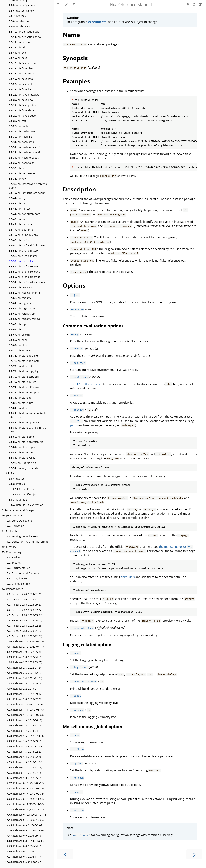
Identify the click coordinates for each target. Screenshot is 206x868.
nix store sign (21, 452)
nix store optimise (24, 422)
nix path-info (21, 230)
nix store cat (21, 366)
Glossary (9, 547)
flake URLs (128, 577)
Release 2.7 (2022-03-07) (24, 662)
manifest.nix (25, 489)
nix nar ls (19, 219)
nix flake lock (21, 89)
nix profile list (21, 261)
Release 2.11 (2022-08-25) (24, 641)
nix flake (18, 58)
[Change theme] (66, 4)
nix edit (18, 47)
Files (11, 473)
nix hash (18, 126)
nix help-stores (22, 173)
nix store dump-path (26, 392)
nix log (17, 198)
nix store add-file (23, 356)
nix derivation (21, 26)
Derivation (15, 526)
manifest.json (25, 494)
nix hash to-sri (22, 163)
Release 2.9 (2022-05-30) (24, 652)
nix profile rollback (24, 272)
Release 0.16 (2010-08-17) (24, 783)
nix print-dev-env (23, 235)
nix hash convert (23, 131)
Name (71, 35)
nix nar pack (21, 224)
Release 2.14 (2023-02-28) (24, 626)
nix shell (18, 340)
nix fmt (17, 121)
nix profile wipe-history (27, 282)
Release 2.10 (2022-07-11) (24, 647)
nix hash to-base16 (25, 147)
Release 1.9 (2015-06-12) (24, 720)
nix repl (18, 324)
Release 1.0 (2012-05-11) (24, 778)
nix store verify (22, 458)
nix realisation (22, 287)
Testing (13, 563)
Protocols (9, 531)
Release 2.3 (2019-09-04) (24, 683)
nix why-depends (23, 468)
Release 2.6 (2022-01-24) (24, 668)
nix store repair (22, 447)
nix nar (17, 203)
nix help (18, 168)
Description (79, 189)
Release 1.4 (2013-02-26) (24, 757)
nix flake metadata (24, 95)
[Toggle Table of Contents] (58, 4)
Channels (18, 500)
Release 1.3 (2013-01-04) (24, 762)
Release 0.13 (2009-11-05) (24, 799)
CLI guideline (16, 578)
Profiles (17, 484)
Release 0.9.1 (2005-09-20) (25, 830)
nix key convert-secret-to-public (28, 186)
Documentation (18, 568)
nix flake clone (22, 74)
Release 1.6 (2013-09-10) (24, 741)
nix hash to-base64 (25, 158)
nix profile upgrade (25, 277)
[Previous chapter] (65, 854)
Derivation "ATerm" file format (27, 542)
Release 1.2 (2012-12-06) (24, 767)
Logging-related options (88, 644)
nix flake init (20, 84)
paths (74, 425)
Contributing (12, 552)
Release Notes (12, 589)
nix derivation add (24, 32)
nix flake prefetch (24, 105)
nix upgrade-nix (23, 463)
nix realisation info (24, 293)
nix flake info (21, 79)
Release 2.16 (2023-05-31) (24, 615)
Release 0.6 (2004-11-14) (24, 857)
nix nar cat (20, 209)
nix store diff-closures (26, 387)
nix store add (21, 350)
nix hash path (21, 142)
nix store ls (20, 408)
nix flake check (22, 68)
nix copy (17, 16)
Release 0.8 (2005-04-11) (24, 846)
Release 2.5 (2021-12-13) (24, 673)
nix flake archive (23, 63)
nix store (18, 345)
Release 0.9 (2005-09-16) (24, 836)
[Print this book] (188, 4)
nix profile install (23, 256)
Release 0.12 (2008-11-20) (24, 804)
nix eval (18, 53)
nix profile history (24, 251)
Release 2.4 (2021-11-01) (24, 678)
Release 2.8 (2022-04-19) (24, 657)
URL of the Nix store (89, 384)
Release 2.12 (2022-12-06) (24, 636)
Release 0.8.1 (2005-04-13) (25, 841)
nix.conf (17, 479)
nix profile (19, 240)
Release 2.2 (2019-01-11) (24, 689)
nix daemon (20, 21)
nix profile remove (24, 266)
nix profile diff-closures (27, 245)
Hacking (13, 557)
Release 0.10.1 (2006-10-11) (26, 815)
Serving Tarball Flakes (22, 536)
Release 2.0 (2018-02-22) (24, 699)
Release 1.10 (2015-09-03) (24, 715)
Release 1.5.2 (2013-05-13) (25, 746)
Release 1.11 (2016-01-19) (24, 710)
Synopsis (75, 58)
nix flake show (22, 110)
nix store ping (21, 437)
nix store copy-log (24, 371)
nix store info (21, 403)
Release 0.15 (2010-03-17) (24, 788)
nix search (19, 335)
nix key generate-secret (27, 193)
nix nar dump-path (25, 214)
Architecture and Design (18, 510)
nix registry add (23, 303)
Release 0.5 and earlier (23, 862)
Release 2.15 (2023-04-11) (24, 620)
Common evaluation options (93, 326)
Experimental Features (22, 573)
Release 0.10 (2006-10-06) (24, 820)
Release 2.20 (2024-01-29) (24, 594)
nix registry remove (25, 319)
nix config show (22, 11)
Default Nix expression (26, 505)
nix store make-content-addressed (27, 415)
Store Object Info (19, 521)
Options (74, 285)
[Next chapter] (194, 854)
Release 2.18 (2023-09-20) (24, 605)
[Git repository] (195, 4)
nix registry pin (22, 314)
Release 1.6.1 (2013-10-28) (25, 736)
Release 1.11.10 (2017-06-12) (26, 704)
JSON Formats (12, 515)
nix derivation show (25, 37)
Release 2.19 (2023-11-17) (24, 599)
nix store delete (23, 382)
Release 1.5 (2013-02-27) (24, 752)
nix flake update (23, 116)
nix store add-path (24, 361)
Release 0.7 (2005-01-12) (24, 851)
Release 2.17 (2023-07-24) (24, 610)
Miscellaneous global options (94, 726)
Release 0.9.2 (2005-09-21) (25, 825)
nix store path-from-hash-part (29, 429)
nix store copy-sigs (24, 377)
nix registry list (22, 308)
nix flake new (21, 100)
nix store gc (20, 398)
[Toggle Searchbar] (74, 4)
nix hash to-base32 (25, 152)
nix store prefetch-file (26, 442)
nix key (17, 179)
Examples (76, 81)
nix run (18, 329)
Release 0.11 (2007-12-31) (24, 809)
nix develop (20, 42)
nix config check (22, 5)
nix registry (20, 298)
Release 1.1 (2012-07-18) (24, 773)
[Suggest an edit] (200, 4)
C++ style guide (18, 584)
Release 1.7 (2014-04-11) (24, 731)
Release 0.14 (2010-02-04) (24, 794)
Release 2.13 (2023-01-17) (24, 631)
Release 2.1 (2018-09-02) (24, 694)
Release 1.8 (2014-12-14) (24, 725)
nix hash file (20, 137)
